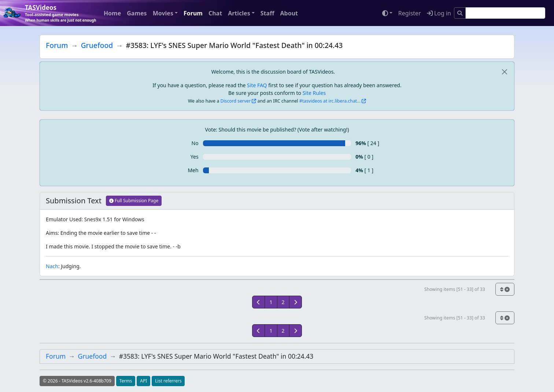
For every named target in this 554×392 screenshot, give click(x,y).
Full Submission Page (134, 201)
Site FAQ (257, 85)
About (289, 13)
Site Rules (314, 93)
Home (112, 13)
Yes (195, 157)
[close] (504, 72)
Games (137, 13)
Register (410, 13)
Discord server (236, 101)
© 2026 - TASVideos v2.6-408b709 (77, 381)
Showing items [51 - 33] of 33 (455, 289)
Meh (193, 170)
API (143, 381)
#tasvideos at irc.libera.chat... (330, 101)
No (195, 143)
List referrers (168, 381)
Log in (439, 13)
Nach (52, 266)
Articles (239, 13)
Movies (163, 13)
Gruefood (97, 45)
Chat (215, 13)
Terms (126, 381)
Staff (267, 13)
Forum (193, 13)
